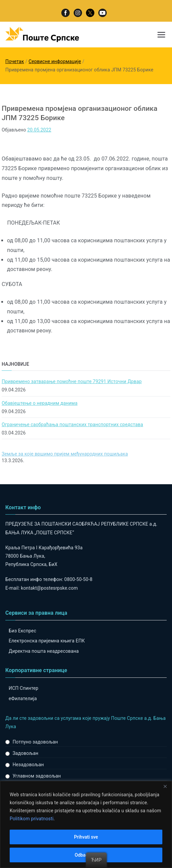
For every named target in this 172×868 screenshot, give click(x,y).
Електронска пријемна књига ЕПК (47, 641)
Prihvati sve (86, 837)
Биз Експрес (22, 631)
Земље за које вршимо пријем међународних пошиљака (65, 454)
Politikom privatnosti (32, 819)
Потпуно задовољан (35, 742)
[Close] (165, 787)
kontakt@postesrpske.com (49, 588)
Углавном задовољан (37, 776)
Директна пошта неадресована (44, 651)
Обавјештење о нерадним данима (39, 403)
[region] (86, 824)
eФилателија (23, 698)
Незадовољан (28, 765)
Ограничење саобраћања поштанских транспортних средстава (72, 424)
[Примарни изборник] (161, 35)
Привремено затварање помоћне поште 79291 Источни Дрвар (72, 381)
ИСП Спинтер (23, 688)
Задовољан (25, 753)
